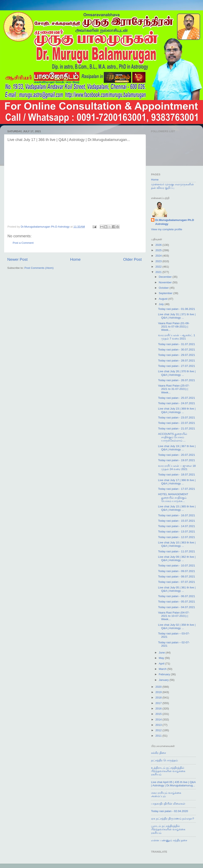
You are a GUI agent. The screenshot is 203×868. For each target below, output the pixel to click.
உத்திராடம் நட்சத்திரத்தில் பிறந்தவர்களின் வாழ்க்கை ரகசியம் (168, 771)
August (164, 299)
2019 (159, 692)
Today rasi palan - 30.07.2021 (177, 350)
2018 (159, 698)
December (166, 277)
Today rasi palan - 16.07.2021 (177, 515)
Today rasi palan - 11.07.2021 (177, 551)
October (164, 288)
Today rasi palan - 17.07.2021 (177, 489)
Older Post (132, 259)
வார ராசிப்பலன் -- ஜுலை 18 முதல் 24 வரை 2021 (177, 467)
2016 (159, 709)
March (163, 669)
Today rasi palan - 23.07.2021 (177, 418)
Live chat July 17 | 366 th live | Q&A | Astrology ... (177, 482)
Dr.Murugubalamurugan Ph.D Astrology (175, 222)
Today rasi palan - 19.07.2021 (177, 460)
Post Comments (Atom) (39, 268)
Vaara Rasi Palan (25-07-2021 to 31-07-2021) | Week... (174, 389)
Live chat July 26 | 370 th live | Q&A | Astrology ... (177, 373)
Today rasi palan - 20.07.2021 (177, 455)
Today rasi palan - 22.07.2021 (177, 423)
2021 (159, 272)
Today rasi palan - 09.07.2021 (177, 571)
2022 (159, 267)
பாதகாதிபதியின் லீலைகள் (168, 804)
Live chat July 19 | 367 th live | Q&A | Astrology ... (177, 448)
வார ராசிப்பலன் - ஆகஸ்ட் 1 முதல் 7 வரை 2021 (177, 337)
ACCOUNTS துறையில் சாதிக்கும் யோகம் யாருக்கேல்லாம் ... (173, 437)
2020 (159, 687)
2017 (159, 703)
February (165, 674)
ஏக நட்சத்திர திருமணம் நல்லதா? (173, 819)
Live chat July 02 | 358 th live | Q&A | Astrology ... (177, 626)
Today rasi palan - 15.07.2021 (177, 521)
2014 (159, 719)
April (162, 664)
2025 (159, 250)
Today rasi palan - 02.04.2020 (170, 811)
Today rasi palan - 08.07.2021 (177, 576)
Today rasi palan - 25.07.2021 (177, 398)
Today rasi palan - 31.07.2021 (177, 344)
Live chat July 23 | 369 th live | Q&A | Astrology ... (177, 410)
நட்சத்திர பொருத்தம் (164, 760)
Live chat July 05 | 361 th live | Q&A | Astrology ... (177, 589)
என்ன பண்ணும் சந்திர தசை (169, 840)
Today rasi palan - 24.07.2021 (177, 403)
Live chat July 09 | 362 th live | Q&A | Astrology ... (177, 558)
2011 (159, 736)
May (162, 658)
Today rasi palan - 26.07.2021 (177, 380)
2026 (159, 245)
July (162, 304)
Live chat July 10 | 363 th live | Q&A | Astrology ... (177, 544)
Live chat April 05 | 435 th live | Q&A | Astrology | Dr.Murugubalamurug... (173, 784)
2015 (159, 714)
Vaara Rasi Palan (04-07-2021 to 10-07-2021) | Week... (174, 616)
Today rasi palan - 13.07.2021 (177, 532)
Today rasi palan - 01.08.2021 (177, 309)
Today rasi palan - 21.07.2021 (177, 429)
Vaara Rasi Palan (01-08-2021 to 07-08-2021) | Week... (174, 327)
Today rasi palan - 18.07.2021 (177, 475)
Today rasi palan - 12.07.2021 (177, 537)
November (166, 282)
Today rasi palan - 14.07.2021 (177, 526)
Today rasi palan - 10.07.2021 (177, 566)
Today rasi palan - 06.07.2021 (177, 596)
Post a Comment (23, 243)
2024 (159, 256)
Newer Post (17, 259)
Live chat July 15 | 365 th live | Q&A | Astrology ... (177, 508)
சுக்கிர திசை (159, 753)
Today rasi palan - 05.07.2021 (177, 602)
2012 (159, 730)
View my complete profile (167, 229)
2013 (159, 725)
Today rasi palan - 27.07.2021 (177, 366)
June (162, 653)
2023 (159, 261)
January (164, 680)
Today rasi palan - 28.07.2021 (177, 361)
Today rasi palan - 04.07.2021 (177, 607)
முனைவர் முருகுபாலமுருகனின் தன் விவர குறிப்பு (172, 186)
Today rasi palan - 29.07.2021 (177, 355)
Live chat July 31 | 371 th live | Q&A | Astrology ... (177, 316)
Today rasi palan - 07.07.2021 (177, 582)
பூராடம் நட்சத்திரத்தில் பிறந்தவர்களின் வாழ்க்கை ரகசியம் (168, 829)
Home (75, 259)
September (166, 293)
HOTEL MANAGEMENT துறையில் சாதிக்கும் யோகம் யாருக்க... (173, 498)
